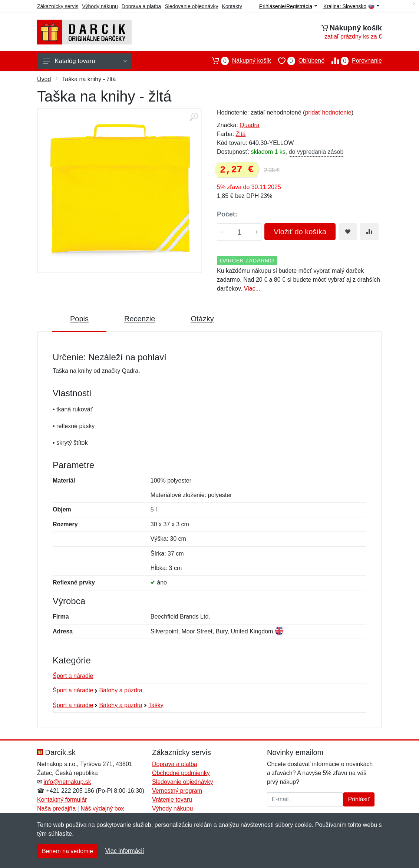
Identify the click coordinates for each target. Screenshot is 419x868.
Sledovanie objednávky (191, 6)
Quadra (249, 125)
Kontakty (232, 6)
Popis (79, 319)
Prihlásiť (359, 799)
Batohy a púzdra (121, 690)
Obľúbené (298, 61)
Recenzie (140, 319)
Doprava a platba (141, 6)
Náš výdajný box (102, 809)
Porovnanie (353, 61)
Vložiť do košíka (300, 232)
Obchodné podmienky (181, 773)
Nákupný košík (238, 61)
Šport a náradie (73, 676)
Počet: (227, 214)
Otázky (202, 319)
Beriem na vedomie (67, 851)
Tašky (156, 705)
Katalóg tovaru (85, 61)
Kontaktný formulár (62, 800)
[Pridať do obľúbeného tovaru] (348, 232)
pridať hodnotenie (328, 112)
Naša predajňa (56, 809)
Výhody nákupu (100, 6)
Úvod (44, 79)
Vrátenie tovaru (172, 800)
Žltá (241, 134)
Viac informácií (125, 851)
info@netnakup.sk (67, 782)
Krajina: (351, 6)
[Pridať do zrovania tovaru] (369, 232)
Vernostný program (177, 791)
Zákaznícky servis (58, 6)
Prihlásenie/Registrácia (288, 6)
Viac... (252, 289)
